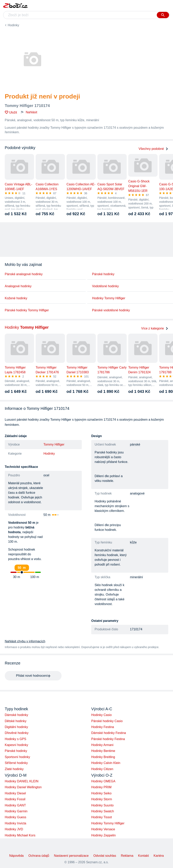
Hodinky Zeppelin (104, 835)
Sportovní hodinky (17, 757)
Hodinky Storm (102, 799)
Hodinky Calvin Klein (106, 763)
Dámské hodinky (16, 715)
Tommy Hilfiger (54, 444)
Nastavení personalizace (71, 856)
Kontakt (144, 856)
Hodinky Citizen (102, 769)
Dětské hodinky (16, 721)
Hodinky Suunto (102, 805)
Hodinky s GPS (15, 739)
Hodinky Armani (102, 745)
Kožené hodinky (16, 298)
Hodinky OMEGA (103, 781)
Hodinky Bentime (103, 751)
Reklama (127, 856)
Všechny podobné (153, 149)
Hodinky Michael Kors (20, 835)
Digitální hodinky (16, 727)
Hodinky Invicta (16, 823)
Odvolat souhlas (105, 856)
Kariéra (159, 856)
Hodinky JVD (14, 829)
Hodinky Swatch (103, 811)
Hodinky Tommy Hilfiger (109, 298)
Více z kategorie (155, 328)
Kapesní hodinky (16, 745)
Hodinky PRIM (101, 787)
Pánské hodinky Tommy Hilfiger (27, 310)
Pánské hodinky (103, 274)
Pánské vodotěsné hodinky (111, 310)
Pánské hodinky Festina (108, 739)
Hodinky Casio (101, 715)
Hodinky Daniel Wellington (23, 787)
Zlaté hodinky (14, 769)
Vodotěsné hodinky (105, 286)
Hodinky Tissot (102, 817)
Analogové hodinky (18, 286)
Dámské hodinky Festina (109, 733)
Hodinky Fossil (15, 799)
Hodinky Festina (103, 727)
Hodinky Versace (103, 829)
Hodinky (13, 25)
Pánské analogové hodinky (24, 274)
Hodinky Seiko (101, 793)
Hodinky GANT (15, 805)
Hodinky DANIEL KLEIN (22, 781)
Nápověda (17, 856)
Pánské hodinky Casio (107, 721)
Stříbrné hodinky (16, 763)
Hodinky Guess (16, 817)
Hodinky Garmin (16, 811)
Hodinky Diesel (15, 793)
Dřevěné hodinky (17, 733)
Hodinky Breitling (103, 757)
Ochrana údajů (39, 856)
